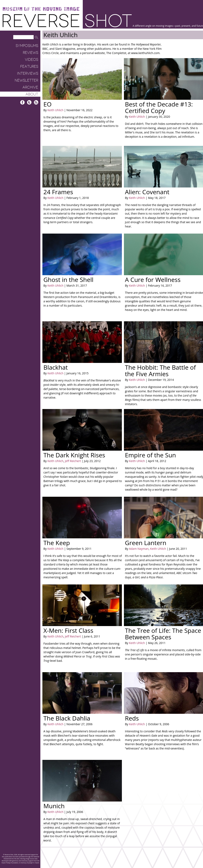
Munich (54, 806)
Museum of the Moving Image (41, 9)
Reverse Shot (67, 21)
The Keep (57, 543)
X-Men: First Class (68, 630)
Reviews (30, 53)
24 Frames (58, 192)
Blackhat (56, 367)
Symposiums (27, 46)
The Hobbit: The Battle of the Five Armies (160, 371)
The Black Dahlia (67, 718)
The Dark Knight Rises (74, 455)
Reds (132, 718)
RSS (36, 102)
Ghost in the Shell (68, 280)
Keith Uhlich (55, 110)
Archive (30, 87)
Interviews (28, 73)
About (32, 94)
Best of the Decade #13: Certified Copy (159, 107)
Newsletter (26, 80)
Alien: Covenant (147, 192)
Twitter (29, 102)
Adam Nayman (139, 549)
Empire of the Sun (150, 455)
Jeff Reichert (73, 461)
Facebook (23, 102)
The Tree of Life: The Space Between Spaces (163, 634)
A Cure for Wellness (153, 280)
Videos (31, 60)
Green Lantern (146, 543)
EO (47, 104)
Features (29, 67)
